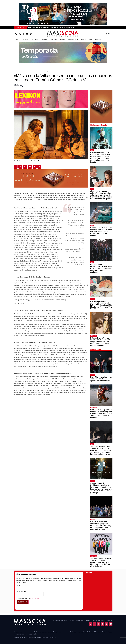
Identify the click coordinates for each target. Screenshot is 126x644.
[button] (109, 34)
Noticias (45, 39)
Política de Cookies (107, 632)
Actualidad (93, 299)
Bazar (91, 39)
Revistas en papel (73, 39)
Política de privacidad (36, 598)
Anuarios (62, 39)
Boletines (83, 39)
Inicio (16, 39)
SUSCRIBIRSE (23, 602)
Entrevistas (25, 39)
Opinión (109, 620)
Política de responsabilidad (78, 632)
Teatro (92, 150)
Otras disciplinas (94, 336)
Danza (78, 620)
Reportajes (36, 39)
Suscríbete (98, 39)
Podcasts (54, 39)
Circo (83, 620)
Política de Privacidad (94, 632)
